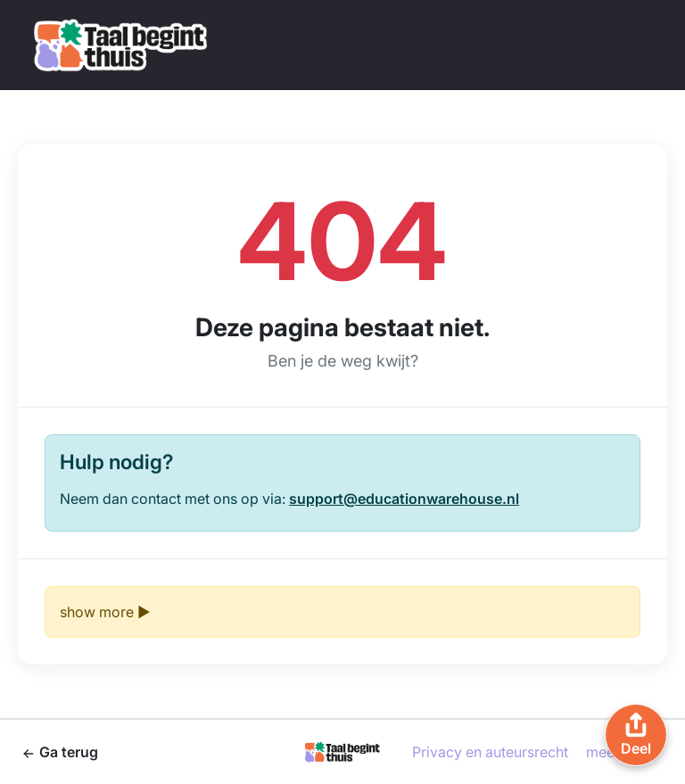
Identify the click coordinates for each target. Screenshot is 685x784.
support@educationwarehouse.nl (404, 499)
